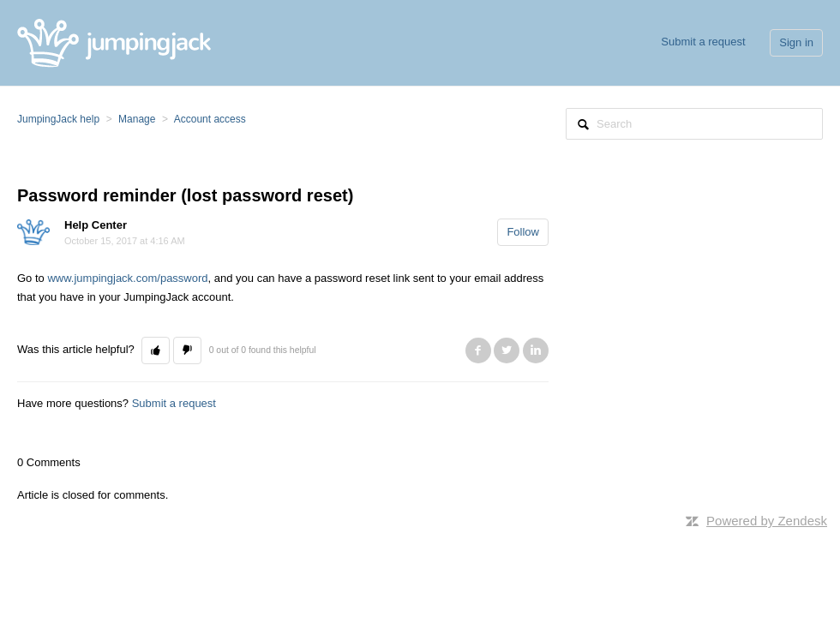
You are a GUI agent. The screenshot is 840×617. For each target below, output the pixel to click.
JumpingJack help (58, 119)
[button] (156, 350)
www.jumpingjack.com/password (127, 278)
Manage (137, 119)
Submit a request (703, 42)
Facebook (478, 350)
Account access (210, 119)
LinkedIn (536, 350)
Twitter (507, 350)
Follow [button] (523, 232)
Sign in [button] (796, 42)
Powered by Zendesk (767, 521)
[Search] (694, 124)
